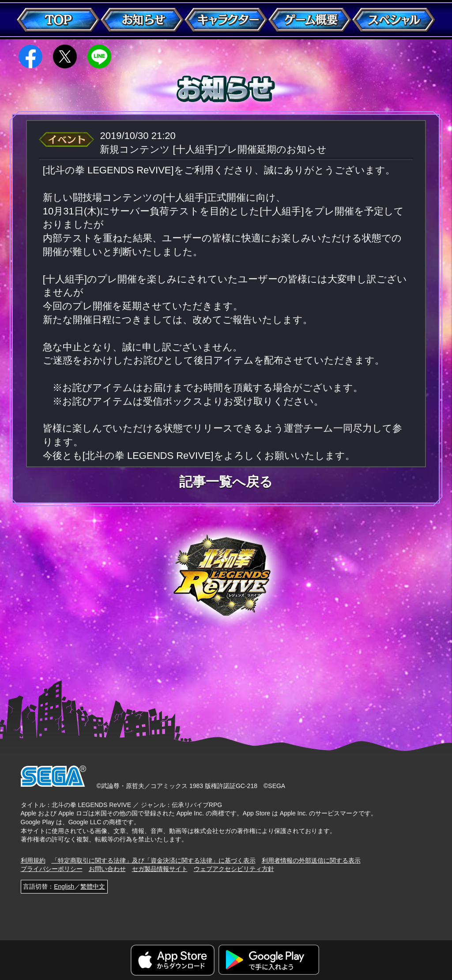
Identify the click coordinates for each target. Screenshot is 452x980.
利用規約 (33, 860)
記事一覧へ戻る (226, 482)
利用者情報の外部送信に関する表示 (311, 860)
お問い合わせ (107, 869)
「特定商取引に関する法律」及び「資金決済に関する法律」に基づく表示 (154, 860)
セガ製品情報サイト (160, 869)
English (64, 886)
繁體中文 (93, 886)
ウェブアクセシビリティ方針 (234, 869)
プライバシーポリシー (52, 869)
